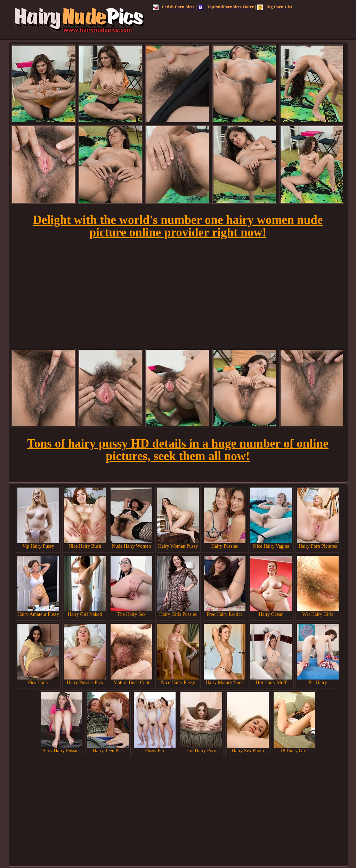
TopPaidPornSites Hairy (226, 7)
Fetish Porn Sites (174, 7)
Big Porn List (275, 7)
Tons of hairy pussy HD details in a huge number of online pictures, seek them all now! (178, 450)
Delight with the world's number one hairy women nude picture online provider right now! (178, 226)
